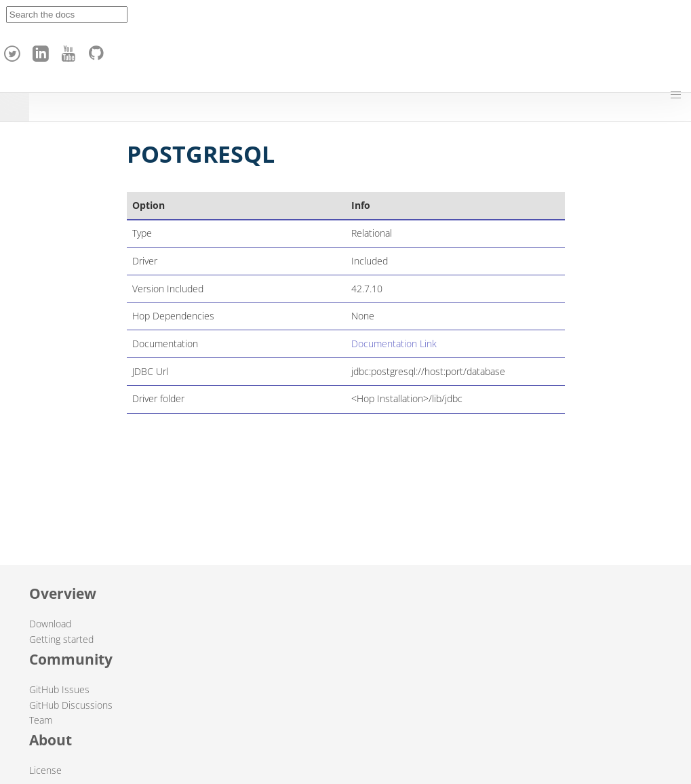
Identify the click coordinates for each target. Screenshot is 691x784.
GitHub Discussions (71, 705)
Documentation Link (394, 344)
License (45, 770)
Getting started (61, 639)
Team (41, 720)
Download (50, 624)
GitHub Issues (59, 689)
